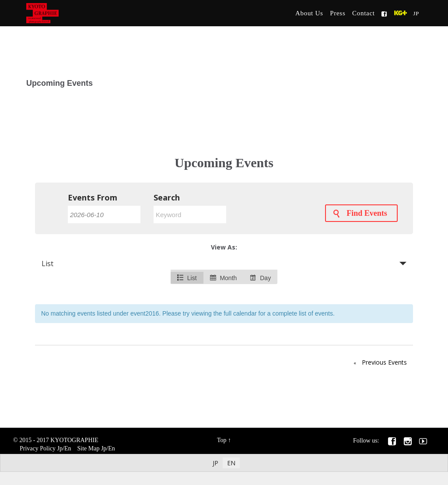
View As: (224, 247)
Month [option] (224, 278)
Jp (60, 448)
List (47, 264)
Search (167, 197)
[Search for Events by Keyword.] (190, 214)
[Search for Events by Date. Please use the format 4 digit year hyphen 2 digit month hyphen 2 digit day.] (104, 214)
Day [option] (260, 278)
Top (222, 440)
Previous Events (378, 363)
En (68, 448)
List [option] (187, 278)
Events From (93, 197)
